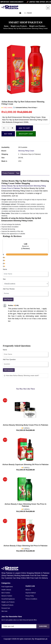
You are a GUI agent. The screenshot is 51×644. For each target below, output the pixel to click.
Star (4, 279)
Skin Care (4, 611)
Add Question (9, 370)
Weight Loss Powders (37, 26)
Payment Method (31, 593)
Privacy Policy (30, 596)
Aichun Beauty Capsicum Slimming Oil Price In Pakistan (25, 465)
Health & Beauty (6, 590)
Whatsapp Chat (26, 134)
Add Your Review (9, 289)
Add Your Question (9, 360)
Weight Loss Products (19, 26)
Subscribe (43, 626)
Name (5, 269)
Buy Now (8, 134)
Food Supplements (7, 587)
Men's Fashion (6, 593)
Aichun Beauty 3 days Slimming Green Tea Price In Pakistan (26, 505)
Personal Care (6, 608)
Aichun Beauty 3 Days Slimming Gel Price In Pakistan (25, 546)
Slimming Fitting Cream (26, 151)
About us (28, 590)
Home (6, 26)
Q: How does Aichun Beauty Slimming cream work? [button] (21, 376)
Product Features (8, 173)
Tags (18, 173)
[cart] (20, 13)
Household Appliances (8, 599)
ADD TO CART (24, 128)
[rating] (25, 284)
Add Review (8, 299)
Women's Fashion (7, 596)
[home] (10, 7)
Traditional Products (7, 605)
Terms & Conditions (31, 599)
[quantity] (8, 128)
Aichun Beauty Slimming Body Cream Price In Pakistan (25, 425)
